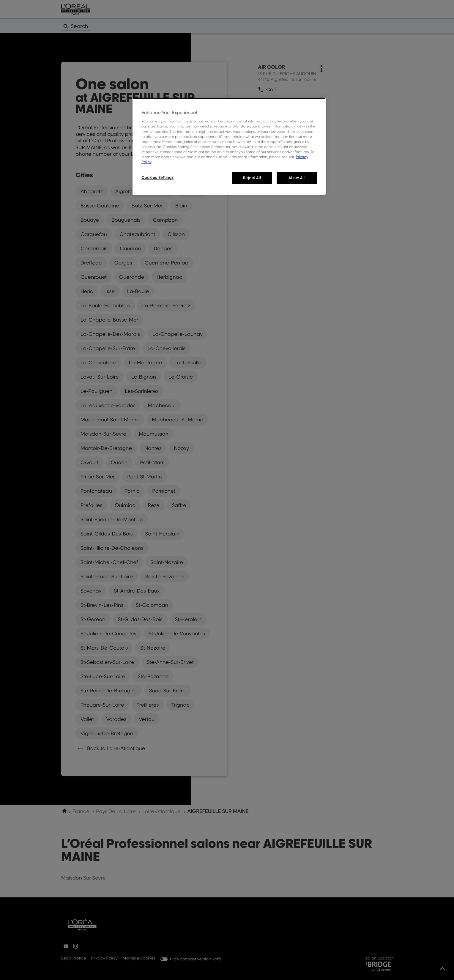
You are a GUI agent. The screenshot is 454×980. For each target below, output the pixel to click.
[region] (229, 146)
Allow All (297, 178)
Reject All (252, 178)
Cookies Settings (157, 178)
